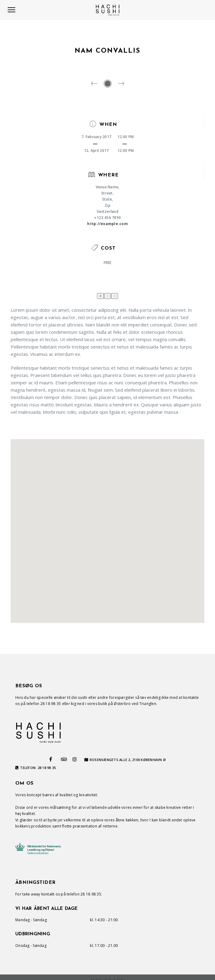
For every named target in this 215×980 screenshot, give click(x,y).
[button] (100, 296)
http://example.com (107, 224)
